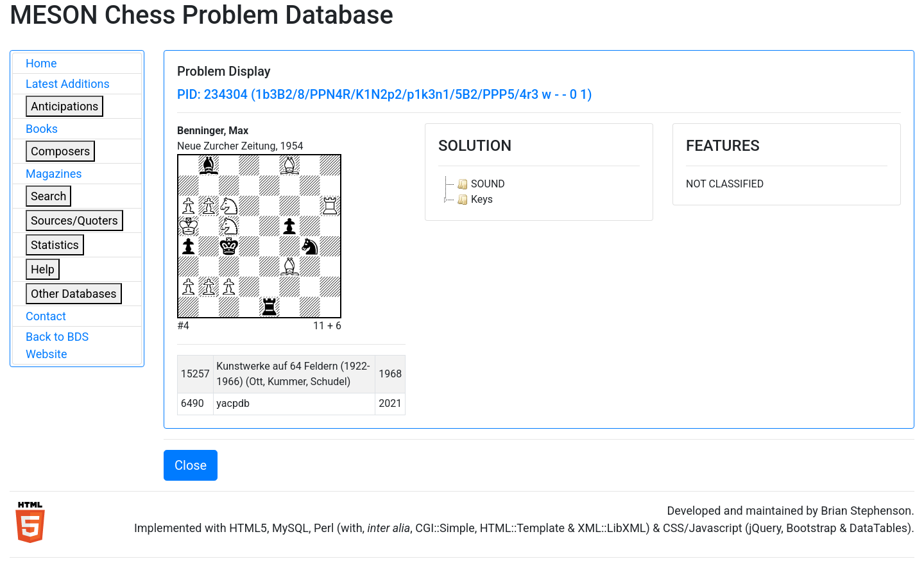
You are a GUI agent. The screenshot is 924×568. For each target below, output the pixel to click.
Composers (60, 151)
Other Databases (74, 294)
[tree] (539, 192)
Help (43, 269)
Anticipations (64, 106)
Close (191, 465)
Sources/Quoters (74, 220)
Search (48, 196)
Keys (474, 200)
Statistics (55, 245)
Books (42, 129)
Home (41, 63)
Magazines (54, 174)
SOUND (480, 184)
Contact (46, 316)
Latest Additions (68, 84)
